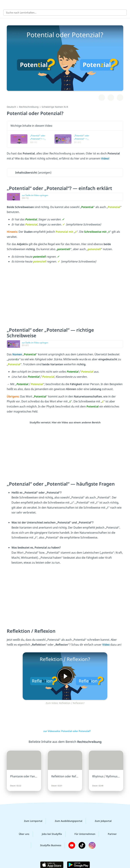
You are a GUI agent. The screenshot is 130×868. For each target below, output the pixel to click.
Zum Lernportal (30, 821)
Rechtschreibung (29, 107)
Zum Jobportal (100, 821)
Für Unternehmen (82, 834)
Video (106, 645)
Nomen (18, 354)
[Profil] (125, 4)
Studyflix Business (48, 845)
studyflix (68, 4)
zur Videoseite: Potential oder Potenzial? (65, 731)
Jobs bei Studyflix (49, 834)
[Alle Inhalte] (5, 4)
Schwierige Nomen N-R (55, 107)
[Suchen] (122, 13)
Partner (110, 834)
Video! (105, 158)
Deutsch (11, 107)
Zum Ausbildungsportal (66, 821)
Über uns (21, 834)
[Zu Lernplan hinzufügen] (102, 98)
